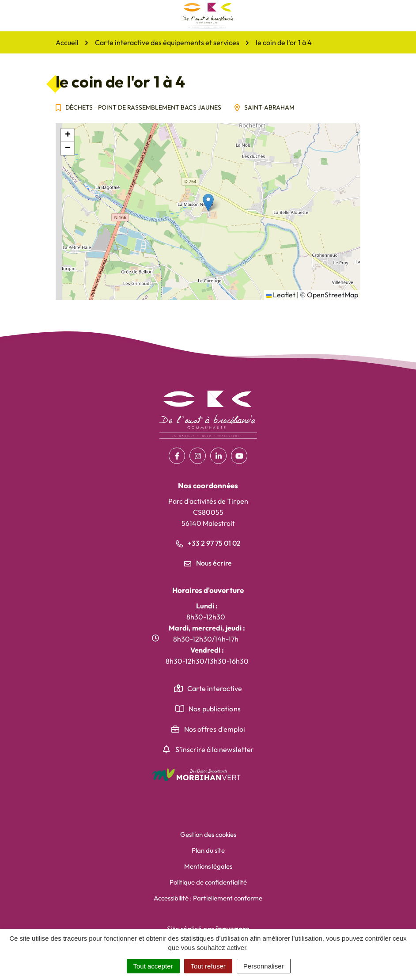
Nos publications (215, 709)
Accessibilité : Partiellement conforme (208, 898)
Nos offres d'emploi (215, 729)
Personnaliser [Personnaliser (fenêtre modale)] (264, 966)
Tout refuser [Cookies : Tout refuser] (208, 966)
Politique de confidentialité (208, 882)
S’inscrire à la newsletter (215, 749)
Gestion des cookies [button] (208, 834)
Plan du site (208, 850)
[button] (208, 203)
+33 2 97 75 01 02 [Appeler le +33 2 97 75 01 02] (208, 543)
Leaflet (281, 295)
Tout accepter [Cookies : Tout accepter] (153, 966)
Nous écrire (208, 563)
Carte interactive (215, 688)
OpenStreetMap (333, 295)
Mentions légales (208, 866)
